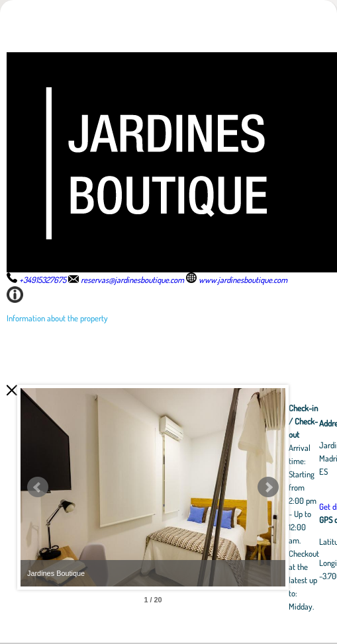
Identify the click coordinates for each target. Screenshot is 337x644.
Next (268, 487)
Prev (38, 487)
